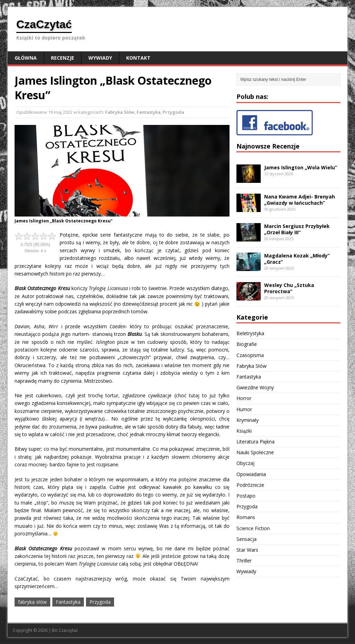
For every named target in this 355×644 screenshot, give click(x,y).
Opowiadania (251, 474)
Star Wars (247, 550)
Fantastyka (149, 112)
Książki (244, 431)
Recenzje (63, 58)
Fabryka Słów (120, 112)
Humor (244, 409)
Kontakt (138, 58)
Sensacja (246, 539)
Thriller (244, 561)
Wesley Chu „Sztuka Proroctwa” (289, 288)
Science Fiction (253, 528)
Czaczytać (68, 630)
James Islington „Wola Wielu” (301, 167)
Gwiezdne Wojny (255, 387)
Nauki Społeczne (255, 452)
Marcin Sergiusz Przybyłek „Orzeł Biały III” (297, 229)
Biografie (247, 344)
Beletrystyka (250, 333)
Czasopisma (250, 355)
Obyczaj (245, 463)
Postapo (246, 496)
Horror (244, 398)
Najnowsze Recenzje (268, 146)
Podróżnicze (250, 485)
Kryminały (248, 420)
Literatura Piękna (256, 442)
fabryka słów (32, 602)
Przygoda (173, 112)
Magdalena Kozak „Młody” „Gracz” (297, 259)
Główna (26, 58)
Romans (246, 517)
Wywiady (100, 58)
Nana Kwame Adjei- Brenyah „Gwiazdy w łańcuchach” (300, 200)
